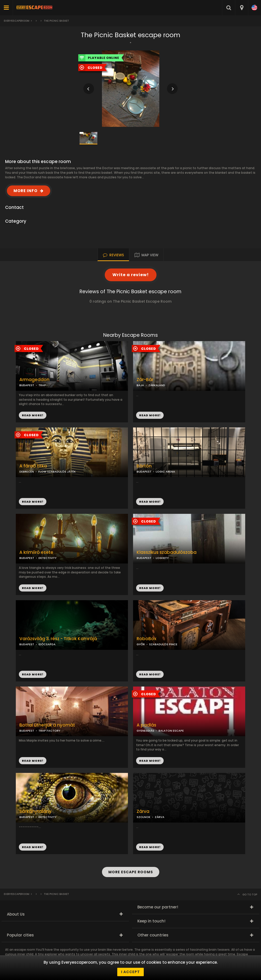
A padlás (146, 725)
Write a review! (131, 275)
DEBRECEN (27, 472)
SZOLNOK (143, 817)
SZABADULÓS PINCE (163, 644)
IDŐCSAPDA (47, 644)
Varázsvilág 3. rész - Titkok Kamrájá (58, 639)
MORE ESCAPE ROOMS (131, 872)
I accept (130, 972)
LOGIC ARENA (165, 472)
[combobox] (242, 8)
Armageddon (34, 380)
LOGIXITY (162, 558)
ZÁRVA (160, 817)
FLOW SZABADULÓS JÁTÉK (57, 472)
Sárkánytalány (35, 811)
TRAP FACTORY (49, 731)
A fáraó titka (33, 466)
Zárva (143, 811)
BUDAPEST (144, 472)
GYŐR (141, 644)
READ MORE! (150, 415)
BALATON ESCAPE (171, 731)
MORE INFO (25, 191)
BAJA (140, 385)
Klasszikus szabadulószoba (167, 552)
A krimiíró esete (36, 552)
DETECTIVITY (48, 558)
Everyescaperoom (17, 21)
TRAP (42, 385)
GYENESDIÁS (145, 731)
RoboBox (146, 639)
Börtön (144, 466)
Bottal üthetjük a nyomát (47, 725)
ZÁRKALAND (157, 385)
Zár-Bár (145, 380)
